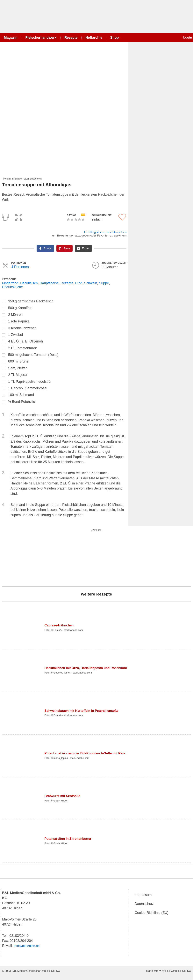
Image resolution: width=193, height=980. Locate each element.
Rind (79, 283)
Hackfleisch (29, 283)
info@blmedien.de (28, 946)
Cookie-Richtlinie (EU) (151, 913)
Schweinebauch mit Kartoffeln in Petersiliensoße (84, 711)
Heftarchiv (94, 38)
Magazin (11, 38)
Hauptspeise (49, 283)
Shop (114, 38)
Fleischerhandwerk (41, 38)
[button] (19, 216)
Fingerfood (10, 283)
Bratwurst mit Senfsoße (64, 796)
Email (86, 248)
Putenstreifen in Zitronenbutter (69, 839)
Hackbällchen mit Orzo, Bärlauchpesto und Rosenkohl (89, 668)
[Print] (5, 216)
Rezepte (71, 38)
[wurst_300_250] (31, 557)
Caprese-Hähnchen (60, 625)
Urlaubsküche (12, 287)
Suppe (104, 283)
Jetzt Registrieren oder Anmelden (105, 232)
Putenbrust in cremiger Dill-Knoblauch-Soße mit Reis (88, 753)
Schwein (91, 283)
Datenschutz (144, 904)
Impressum (143, 895)
